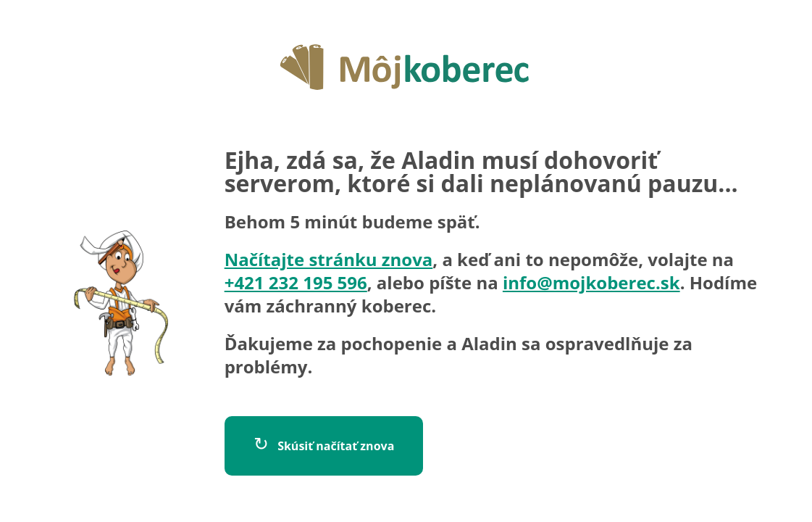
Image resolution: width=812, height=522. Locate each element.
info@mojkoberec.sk (591, 282)
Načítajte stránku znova (329, 259)
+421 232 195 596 (296, 282)
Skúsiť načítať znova (324, 443)
